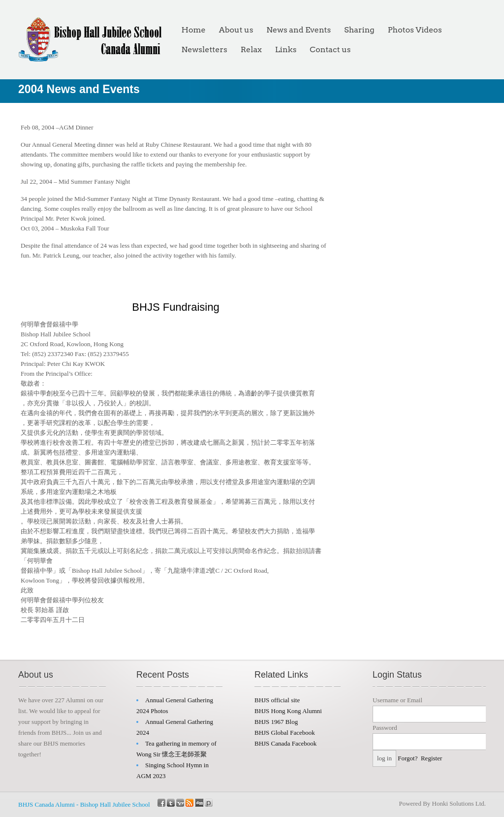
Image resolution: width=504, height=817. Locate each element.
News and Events (299, 30)
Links (286, 49)
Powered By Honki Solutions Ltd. (442, 803)
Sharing (359, 30)
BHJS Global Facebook (285, 733)
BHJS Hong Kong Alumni (288, 711)
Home (194, 30)
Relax (251, 49)
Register (431, 758)
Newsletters (205, 49)
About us (236, 30)
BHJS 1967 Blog (276, 722)
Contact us (330, 49)
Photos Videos (415, 30)
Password (385, 728)
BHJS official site (277, 700)
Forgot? (408, 758)
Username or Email (397, 700)
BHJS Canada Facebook (285, 743)
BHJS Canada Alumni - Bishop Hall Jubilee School (84, 804)
